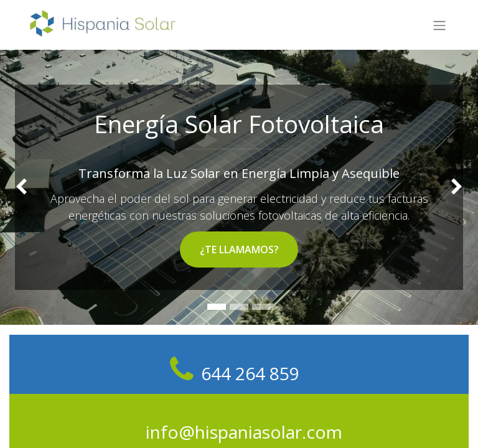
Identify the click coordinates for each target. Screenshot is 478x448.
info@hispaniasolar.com (244, 432)
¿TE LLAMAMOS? (239, 250)
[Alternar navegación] (439, 25)
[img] (19, 187)
